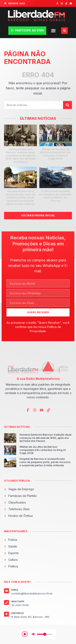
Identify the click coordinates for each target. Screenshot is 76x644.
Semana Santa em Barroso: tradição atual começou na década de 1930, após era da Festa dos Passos (20, 155)
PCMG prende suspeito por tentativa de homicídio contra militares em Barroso (56, 196)
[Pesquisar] (67, 105)
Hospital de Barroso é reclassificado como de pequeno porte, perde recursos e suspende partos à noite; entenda (20, 197)
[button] (53, 31)
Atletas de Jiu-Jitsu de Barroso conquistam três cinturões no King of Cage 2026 (56, 154)
